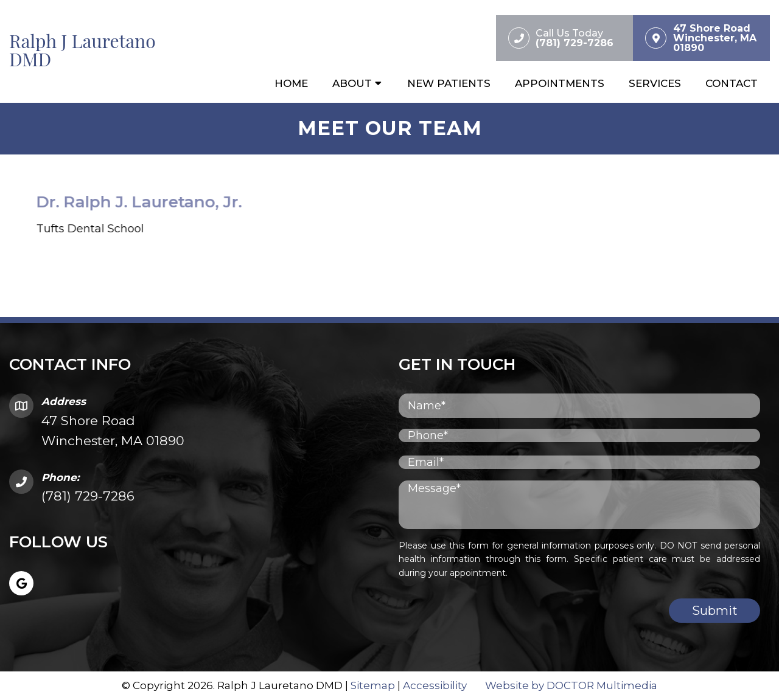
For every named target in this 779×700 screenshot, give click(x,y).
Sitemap (373, 685)
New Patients (449, 83)
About (352, 83)
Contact (732, 83)
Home (291, 83)
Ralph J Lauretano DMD (82, 50)
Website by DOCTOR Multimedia (571, 685)
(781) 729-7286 (88, 496)
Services (655, 83)
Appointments (560, 83)
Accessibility (435, 685)
